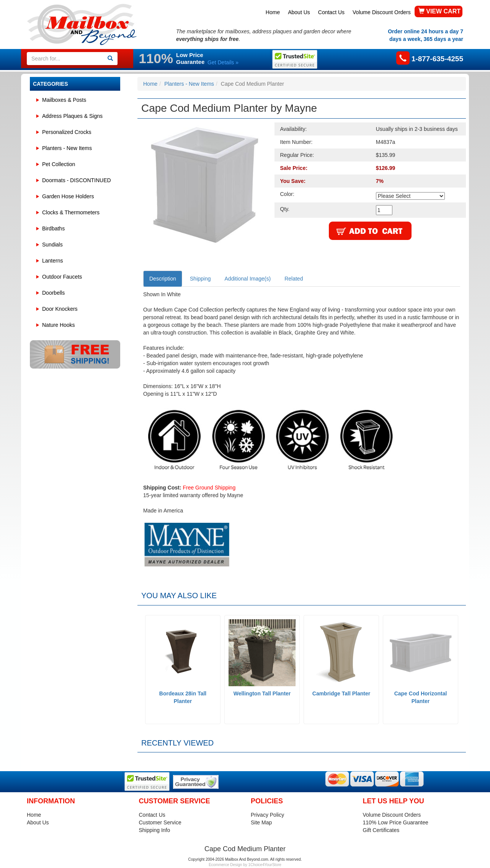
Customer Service (160, 822)
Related (294, 279)
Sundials (52, 245)
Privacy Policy (267, 815)
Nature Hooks (59, 325)
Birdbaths (53, 228)
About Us (299, 12)
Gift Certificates (381, 830)
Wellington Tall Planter (262, 693)
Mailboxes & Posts (64, 100)
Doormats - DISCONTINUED (77, 180)
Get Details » (223, 62)
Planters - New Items (67, 148)
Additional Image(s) (248, 279)
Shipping (200, 279)
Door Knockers (60, 309)
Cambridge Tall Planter (341, 693)
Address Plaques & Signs (72, 116)
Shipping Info (155, 830)
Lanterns (52, 261)
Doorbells (53, 293)
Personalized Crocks (67, 132)
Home (273, 12)
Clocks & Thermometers (71, 212)
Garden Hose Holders (68, 196)
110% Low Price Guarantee (396, 822)
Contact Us (331, 12)
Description (163, 279)
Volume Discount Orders (382, 12)
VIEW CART (439, 11)
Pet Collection (59, 164)
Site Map (261, 822)
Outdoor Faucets (62, 277)
